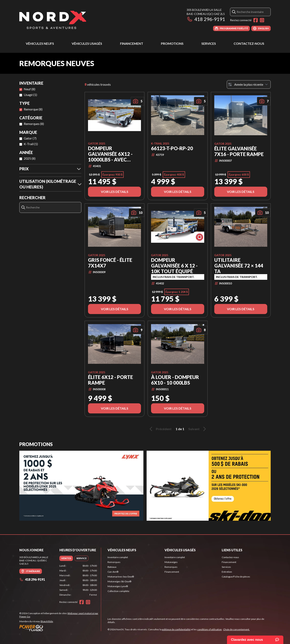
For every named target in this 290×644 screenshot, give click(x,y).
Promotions (172, 43)
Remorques (114, 562)
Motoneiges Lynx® (118, 586)
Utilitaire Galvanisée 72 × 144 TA (239, 266)
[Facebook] (256, 20)
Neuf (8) (30, 89)
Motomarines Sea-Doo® (121, 577)
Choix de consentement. (236, 629)
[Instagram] (262, 20)
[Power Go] (60, 628)
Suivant (198, 429)
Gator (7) (30, 138)
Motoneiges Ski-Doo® (119, 581)
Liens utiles (232, 550)
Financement (132, 43)
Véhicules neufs (40, 43)
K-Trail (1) (31, 144)
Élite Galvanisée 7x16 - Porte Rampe (239, 151)
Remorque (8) (33, 109)
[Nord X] (53, 19)
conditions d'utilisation (209, 629)
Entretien (227, 572)
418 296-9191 (206, 19)
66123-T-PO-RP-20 (172, 148)
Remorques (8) (34, 124)
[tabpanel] (78, 580)
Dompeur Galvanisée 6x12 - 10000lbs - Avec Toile (110, 154)
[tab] (66, 558)
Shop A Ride (47, 621)
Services (209, 43)
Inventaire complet (118, 557)
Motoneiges (171, 562)
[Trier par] (249, 84)
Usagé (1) (30, 95)
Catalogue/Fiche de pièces (236, 577)
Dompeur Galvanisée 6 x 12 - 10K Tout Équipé (174, 266)
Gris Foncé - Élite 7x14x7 (110, 263)
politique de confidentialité (176, 629)
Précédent (160, 429)
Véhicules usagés (87, 43)
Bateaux (112, 567)
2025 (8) (30, 158)
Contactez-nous (249, 43)
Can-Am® (113, 572)
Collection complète (118, 591)
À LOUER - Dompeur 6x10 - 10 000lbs (175, 380)
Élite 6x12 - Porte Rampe (110, 380)
